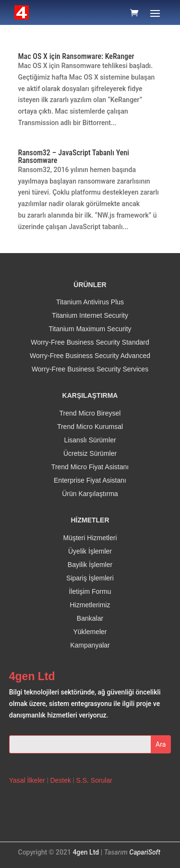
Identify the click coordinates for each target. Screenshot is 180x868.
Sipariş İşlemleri (90, 578)
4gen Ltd (86, 852)
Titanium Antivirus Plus (90, 302)
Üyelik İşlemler (90, 551)
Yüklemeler (90, 632)
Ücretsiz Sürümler (90, 453)
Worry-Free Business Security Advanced (90, 356)
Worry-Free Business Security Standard (90, 342)
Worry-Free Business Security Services (90, 369)
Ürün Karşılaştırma (90, 494)
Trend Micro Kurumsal (90, 427)
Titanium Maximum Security (90, 329)
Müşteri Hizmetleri (90, 538)
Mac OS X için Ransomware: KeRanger (76, 56)
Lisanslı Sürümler (90, 440)
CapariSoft (145, 852)
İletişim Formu (90, 591)
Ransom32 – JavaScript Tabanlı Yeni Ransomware (74, 156)
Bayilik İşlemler (90, 565)
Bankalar (90, 618)
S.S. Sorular (94, 780)
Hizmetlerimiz (90, 605)
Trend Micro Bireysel (90, 413)
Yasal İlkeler (27, 780)
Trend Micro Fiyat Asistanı (90, 467)
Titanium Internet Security (90, 315)
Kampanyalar (90, 645)
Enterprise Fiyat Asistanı (90, 480)
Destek (60, 780)
